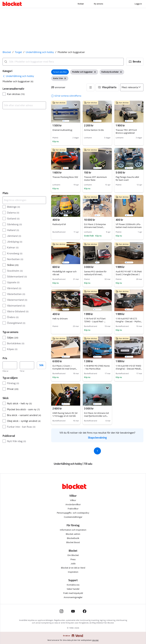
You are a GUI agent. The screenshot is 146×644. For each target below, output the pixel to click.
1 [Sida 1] (97, 451)
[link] (18, 76)
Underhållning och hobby (40, 52)
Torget (18, 52)
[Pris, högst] (27, 365)
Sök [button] (41, 365)
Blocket (7, 52)
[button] (135, 62)
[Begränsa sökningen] (24, 200)
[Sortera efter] (132, 87)
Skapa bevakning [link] (97, 438)
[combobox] (63, 62)
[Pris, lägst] (10, 365)
